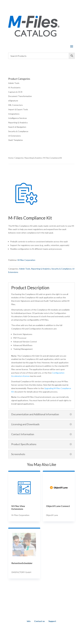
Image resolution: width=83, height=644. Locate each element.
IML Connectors (15, 105)
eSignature (13, 101)
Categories (19, 158)
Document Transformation (20, 96)
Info (29, 621)
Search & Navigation (17, 127)
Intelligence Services (18, 118)
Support (52, 621)
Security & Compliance (18, 131)
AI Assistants (14, 87)
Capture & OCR (15, 92)
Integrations (14, 114)
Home (11, 158)
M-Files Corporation (26, 260)
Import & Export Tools (18, 109)
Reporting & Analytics (18, 122)
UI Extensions (14, 136)
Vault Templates (16, 140)
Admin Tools (14, 83)
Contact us (40, 621)
